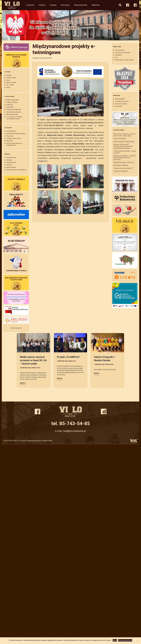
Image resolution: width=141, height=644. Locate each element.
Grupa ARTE (10, 107)
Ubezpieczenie (11, 162)
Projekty (53, 5)
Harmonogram (120, 50)
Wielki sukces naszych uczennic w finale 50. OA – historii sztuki (33, 360)
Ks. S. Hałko (10, 85)
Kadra (8, 87)
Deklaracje (118, 55)
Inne (116, 57)
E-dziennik (30, 5)
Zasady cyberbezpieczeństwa (16, 134)
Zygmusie (10, 105)
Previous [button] (4, 25)
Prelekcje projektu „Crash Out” (123, 168)
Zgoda (115, 640)
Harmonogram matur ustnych (124, 60)
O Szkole (42, 5)
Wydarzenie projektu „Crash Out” (124, 162)
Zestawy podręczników (14, 138)
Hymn (8, 80)
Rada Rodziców (11, 158)
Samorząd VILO (11, 131)
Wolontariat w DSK (12, 114)
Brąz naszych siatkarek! (121, 165)
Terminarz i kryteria (121, 104)
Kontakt (9, 75)
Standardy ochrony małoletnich (16, 170)
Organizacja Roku (81, 5)
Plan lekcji (10, 136)
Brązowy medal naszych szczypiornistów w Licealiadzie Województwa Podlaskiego (123, 146)
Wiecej (23, 383)
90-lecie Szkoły (11, 83)
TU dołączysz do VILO (122, 101)
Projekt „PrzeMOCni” (120, 139)
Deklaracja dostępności (14, 110)
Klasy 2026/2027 (120, 99)
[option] (70, 25)
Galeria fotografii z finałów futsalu (124, 142)
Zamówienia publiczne (14, 112)
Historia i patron (11, 78)
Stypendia (10, 141)
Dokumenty (119, 106)
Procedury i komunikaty (122, 53)
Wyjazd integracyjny (13, 100)
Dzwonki (9, 165)
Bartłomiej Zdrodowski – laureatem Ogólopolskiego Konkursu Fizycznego (125, 158)
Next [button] (137, 25)
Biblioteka (96, 5)
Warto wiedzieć (11, 167)
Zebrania (9, 160)
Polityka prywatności (125, 640)
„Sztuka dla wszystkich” (121, 171)
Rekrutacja (65, 5)
